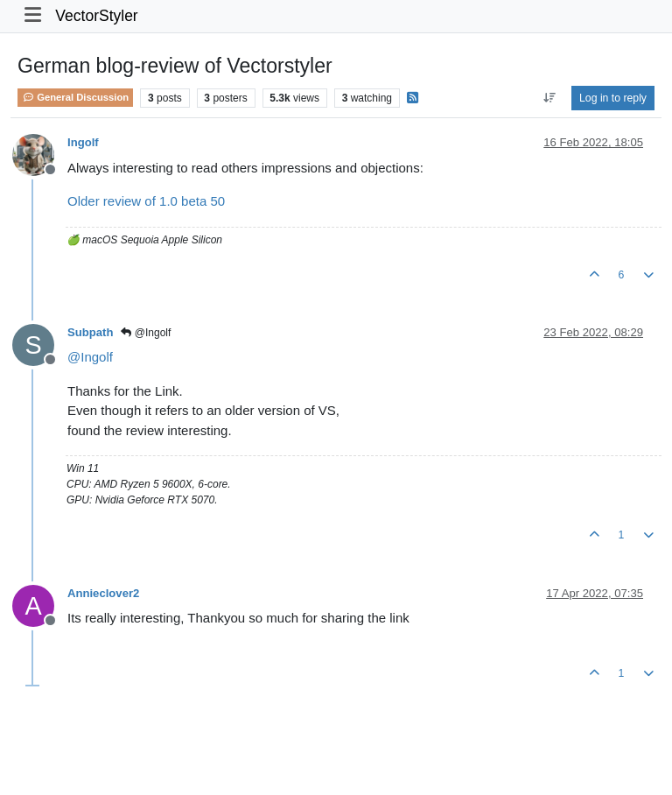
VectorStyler (96, 16)
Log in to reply (613, 98)
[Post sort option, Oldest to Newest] (549, 98)
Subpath (90, 332)
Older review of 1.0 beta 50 (146, 201)
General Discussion (75, 97)
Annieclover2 (103, 593)
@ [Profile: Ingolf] (90, 357)
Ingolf (83, 142)
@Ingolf (146, 333)
